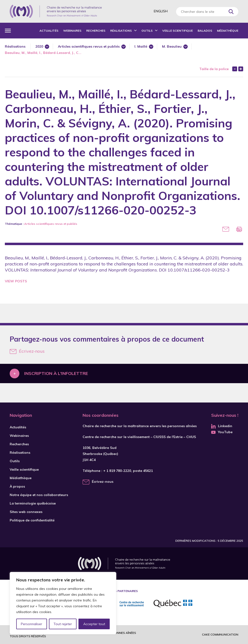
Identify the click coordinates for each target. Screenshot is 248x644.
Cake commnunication (220, 634)
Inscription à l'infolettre (56, 373)
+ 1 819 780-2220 (117, 471)
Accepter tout (94, 624)
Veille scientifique (178, 31)
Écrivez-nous (27, 351)
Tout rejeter (63, 624)
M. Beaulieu (172, 46)
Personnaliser (32, 624)
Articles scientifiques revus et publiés (89, 46)
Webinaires (72, 31)
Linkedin (222, 426)
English (161, 11)
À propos (17, 486)
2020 (39, 46)
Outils (147, 31)
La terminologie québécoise (33, 503)
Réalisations (121, 31)
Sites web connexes (26, 512)
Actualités (49, 31)
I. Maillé (141, 46)
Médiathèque (228, 31)
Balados (205, 31)
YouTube (222, 432)
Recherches (96, 31)
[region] (63, 603)
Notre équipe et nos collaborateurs (39, 495)
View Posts (16, 281)
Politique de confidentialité (32, 520)
